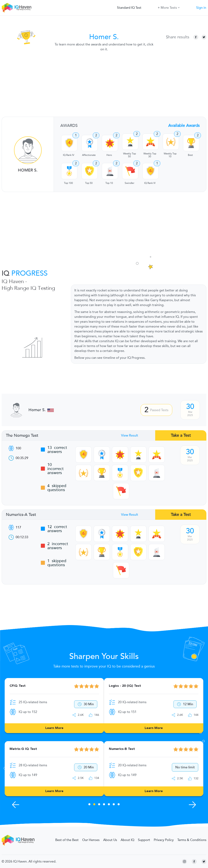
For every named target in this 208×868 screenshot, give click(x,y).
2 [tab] (94, 805)
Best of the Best (67, 840)
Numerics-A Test (21, 515)
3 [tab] (99, 805)
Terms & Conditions (192, 840)
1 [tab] (89, 805)
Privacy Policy (164, 840)
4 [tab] (104, 805)
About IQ (127, 840)
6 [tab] (114, 805)
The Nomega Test (22, 436)
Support (144, 840)
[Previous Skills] (16, 805)
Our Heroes (91, 840)
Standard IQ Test (129, 8)
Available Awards (184, 125)
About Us (110, 840)
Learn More (54, 728)
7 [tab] (119, 805)
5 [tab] (109, 805)
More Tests (169, 7)
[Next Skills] (192, 805)
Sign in (201, 8)
